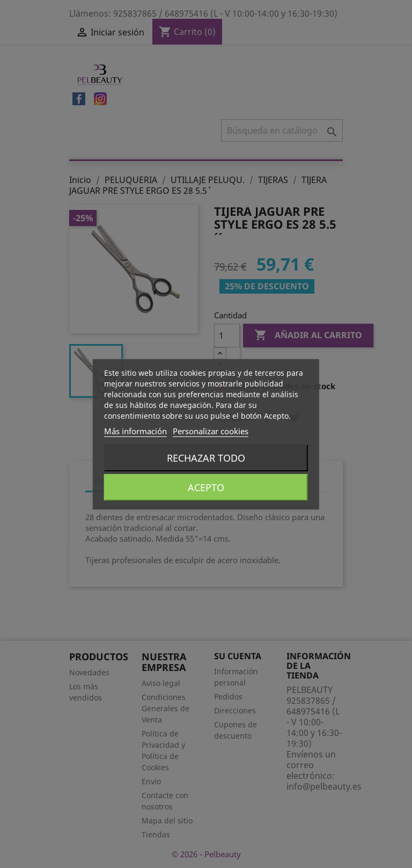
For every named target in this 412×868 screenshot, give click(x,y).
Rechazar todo (206, 458)
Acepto (206, 487)
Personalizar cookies (211, 431)
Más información (135, 431)
